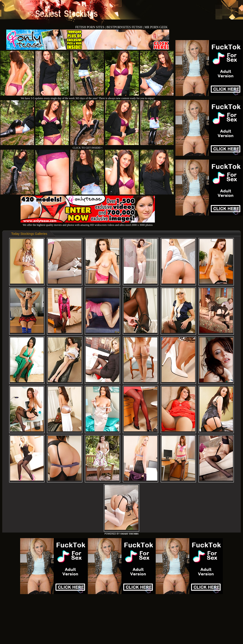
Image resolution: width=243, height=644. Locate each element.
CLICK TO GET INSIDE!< (88, 148)
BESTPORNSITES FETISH (125, 27)
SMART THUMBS (129, 534)
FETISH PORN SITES (90, 27)
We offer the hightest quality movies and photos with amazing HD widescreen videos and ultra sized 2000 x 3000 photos (88, 223)
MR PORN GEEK (156, 27)
